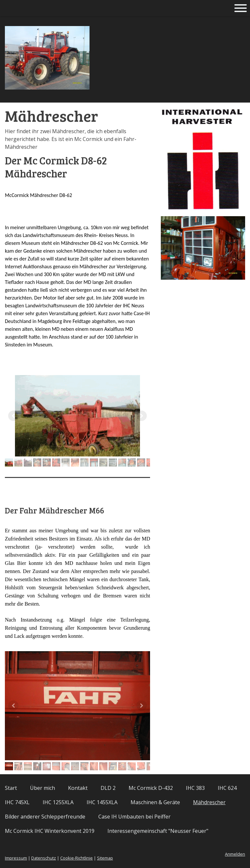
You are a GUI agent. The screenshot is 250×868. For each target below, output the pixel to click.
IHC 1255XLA (58, 802)
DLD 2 (108, 788)
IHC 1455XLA (102, 802)
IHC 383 (195, 788)
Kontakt (78, 788)
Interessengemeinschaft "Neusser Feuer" (158, 831)
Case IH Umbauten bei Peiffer (134, 817)
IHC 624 (227, 788)
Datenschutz (44, 858)
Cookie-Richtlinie (76, 858)
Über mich (42, 788)
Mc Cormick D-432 (151, 788)
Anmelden (235, 854)
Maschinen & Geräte (155, 802)
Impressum (16, 858)
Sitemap (105, 858)
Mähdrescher (209, 802)
